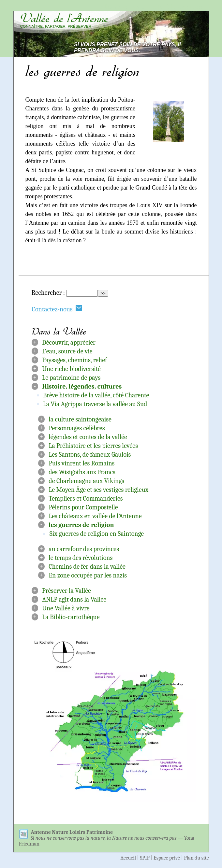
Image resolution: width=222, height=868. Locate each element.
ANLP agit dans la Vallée (74, 599)
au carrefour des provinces (84, 549)
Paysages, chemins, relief (74, 360)
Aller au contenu (122, 7)
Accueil (128, 858)
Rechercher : (48, 293)
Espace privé (167, 858)
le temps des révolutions (81, 558)
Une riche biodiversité (71, 369)
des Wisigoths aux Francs (82, 472)
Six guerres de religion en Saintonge (97, 534)
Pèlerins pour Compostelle (83, 507)
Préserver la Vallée (67, 591)
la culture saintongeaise (80, 419)
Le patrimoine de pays (71, 378)
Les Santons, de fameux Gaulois (90, 455)
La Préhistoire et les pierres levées (93, 446)
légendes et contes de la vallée (88, 437)
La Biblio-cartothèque (71, 617)
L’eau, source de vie (67, 351)
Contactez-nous (57, 309)
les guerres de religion (81, 525)
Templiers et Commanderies (86, 498)
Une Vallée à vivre (66, 608)
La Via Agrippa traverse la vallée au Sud (95, 404)
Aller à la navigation (179, 7)
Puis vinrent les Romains (81, 463)
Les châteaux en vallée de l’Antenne (95, 516)
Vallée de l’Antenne (64, 18)
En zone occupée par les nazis (88, 575)
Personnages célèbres (77, 428)
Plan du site (196, 858)
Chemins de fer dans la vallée (87, 567)
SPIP (145, 858)
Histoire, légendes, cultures (82, 386)
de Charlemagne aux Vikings (86, 481)
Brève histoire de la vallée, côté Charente (96, 395)
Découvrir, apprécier (69, 342)
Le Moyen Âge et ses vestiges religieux (98, 490)
